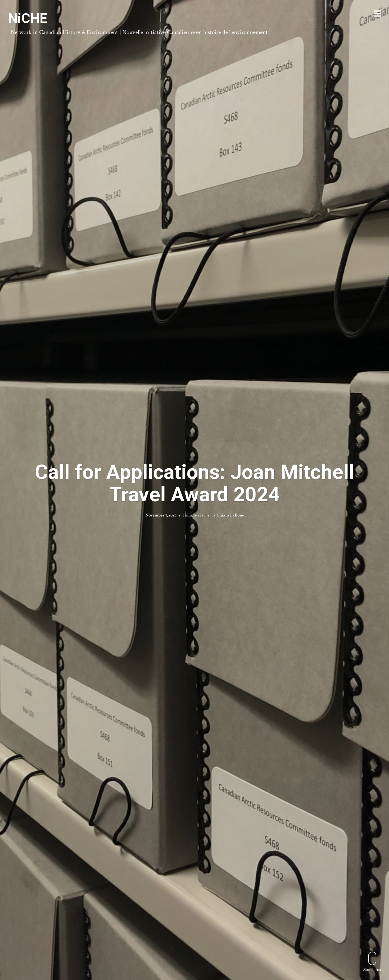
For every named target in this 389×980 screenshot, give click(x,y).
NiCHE (28, 18)
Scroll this (372, 962)
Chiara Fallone (230, 515)
